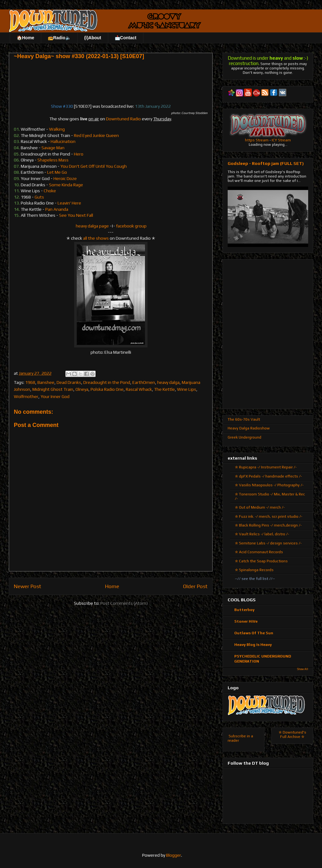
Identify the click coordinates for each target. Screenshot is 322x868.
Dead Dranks (69, 382)
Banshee (46, 382)
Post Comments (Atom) (124, 603)
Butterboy (244, 610)
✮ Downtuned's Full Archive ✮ (292, 734)
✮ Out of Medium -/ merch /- (260, 507)
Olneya (82, 389)
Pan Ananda (57, 209)
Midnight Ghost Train (53, 389)
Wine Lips (187, 389)
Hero (79, 154)
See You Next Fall (76, 215)
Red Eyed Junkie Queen (96, 135)
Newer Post (28, 586)
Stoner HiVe (246, 621)
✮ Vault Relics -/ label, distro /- (262, 534)
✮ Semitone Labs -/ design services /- (268, 543)
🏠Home (25, 38)
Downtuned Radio (123, 119)
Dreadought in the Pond (107, 382)
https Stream (257, 140)
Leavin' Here (69, 203)
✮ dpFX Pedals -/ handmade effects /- (268, 476)
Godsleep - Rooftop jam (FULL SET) (266, 163)
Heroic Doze (65, 178)
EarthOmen (144, 382)
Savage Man (53, 148)
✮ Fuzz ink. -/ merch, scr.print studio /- (269, 516)
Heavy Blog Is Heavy (253, 645)
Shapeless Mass (53, 160)
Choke (50, 191)
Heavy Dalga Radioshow (249, 428)
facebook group (131, 226)
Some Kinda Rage (66, 185)
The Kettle (164, 389)
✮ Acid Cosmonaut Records (259, 552)
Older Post (195, 586)
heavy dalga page (92, 226)
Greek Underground (244, 437)
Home (112, 586)
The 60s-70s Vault (244, 419)
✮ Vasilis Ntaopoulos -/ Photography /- (269, 485)
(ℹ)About (93, 38)
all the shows (96, 238)
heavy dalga (168, 382)
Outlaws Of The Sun (254, 633)
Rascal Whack (139, 389)
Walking (57, 129)
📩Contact (126, 38)
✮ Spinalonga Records (254, 570)
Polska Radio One (107, 389)
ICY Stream (281, 140)
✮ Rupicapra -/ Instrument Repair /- (266, 467)
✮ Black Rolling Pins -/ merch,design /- (268, 525)
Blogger (174, 855)
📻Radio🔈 (59, 38)
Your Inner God (55, 396)
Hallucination (63, 141)
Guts (39, 197)
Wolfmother (26, 396)
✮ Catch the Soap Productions (261, 561)
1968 (30, 382)
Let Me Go (57, 172)
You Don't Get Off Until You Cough (94, 166)
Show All (303, 669)
